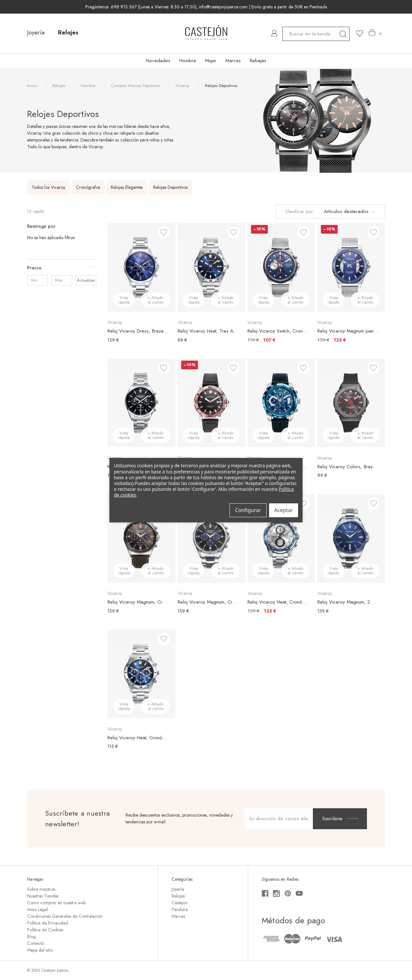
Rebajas (258, 61)
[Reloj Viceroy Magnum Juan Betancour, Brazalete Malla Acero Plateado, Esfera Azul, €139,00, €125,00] (351, 267)
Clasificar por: (300, 211)
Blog (31, 936)
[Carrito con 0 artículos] (375, 33)
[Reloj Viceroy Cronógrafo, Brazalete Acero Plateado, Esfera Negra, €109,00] (141, 403)
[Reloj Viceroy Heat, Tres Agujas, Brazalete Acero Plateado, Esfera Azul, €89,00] (211, 267)
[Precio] (62, 268)
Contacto (36, 943)
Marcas (233, 61)
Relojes (68, 33)
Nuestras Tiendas (43, 896)
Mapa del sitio (40, 950)
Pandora (180, 909)
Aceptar (284, 510)
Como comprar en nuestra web (56, 903)
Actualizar (86, 280)
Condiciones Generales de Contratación (65, 916)
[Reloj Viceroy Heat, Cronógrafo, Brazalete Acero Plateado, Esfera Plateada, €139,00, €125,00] (281, 538)
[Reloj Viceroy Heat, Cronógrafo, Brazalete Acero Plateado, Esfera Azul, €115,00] (141, 674)
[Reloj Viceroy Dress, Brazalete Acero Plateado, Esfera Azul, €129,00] (141, 267)
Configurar (248, 510)
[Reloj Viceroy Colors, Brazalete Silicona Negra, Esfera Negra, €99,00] (351, 403)
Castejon (180, 903)
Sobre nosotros (41, 889)
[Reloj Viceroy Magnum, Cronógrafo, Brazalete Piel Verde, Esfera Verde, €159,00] (141, 538)
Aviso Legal (37, 909)
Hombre (188, 61)
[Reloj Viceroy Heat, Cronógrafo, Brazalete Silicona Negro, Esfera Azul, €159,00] (281, 403)
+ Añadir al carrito (155, 300)
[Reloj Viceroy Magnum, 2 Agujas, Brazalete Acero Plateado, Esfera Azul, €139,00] (351, 538)
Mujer (211, 61)
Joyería (36, 33)
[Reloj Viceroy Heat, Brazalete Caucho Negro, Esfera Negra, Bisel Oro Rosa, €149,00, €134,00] (211, 403)
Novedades (158, 61)
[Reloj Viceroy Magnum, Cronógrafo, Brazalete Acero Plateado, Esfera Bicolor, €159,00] (211, 538)
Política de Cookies (45, 930)
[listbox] (349, 211)
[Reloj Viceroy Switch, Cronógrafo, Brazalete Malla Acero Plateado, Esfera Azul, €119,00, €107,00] (281, 267)
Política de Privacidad (47, 923)
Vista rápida (124, 300)
